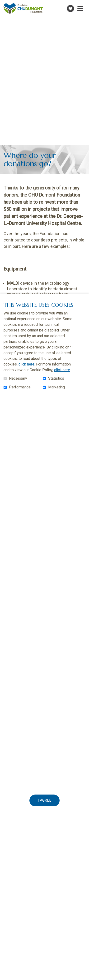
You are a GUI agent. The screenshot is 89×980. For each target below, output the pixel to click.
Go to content (4, 4)
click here (26, 364)
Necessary (18, 378)
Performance (20, 387)
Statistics (56, 378)
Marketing (56, 387)
